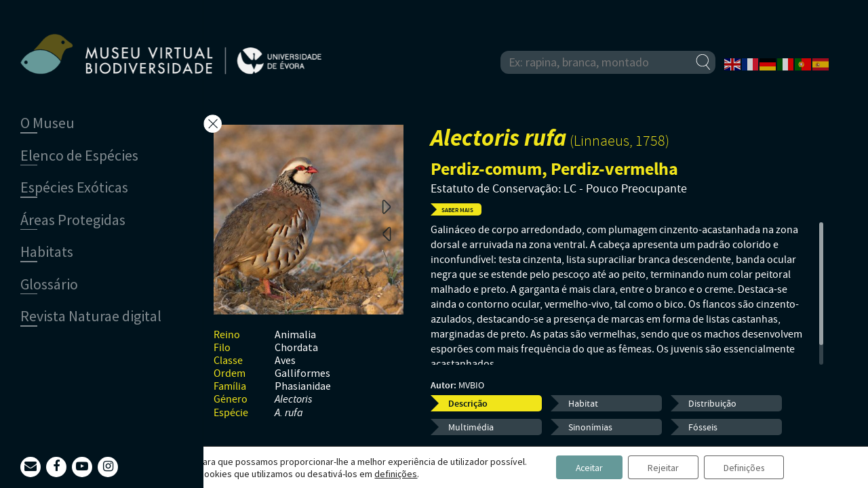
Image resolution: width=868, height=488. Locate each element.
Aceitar (586, 467)
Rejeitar (663, 467)
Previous (387, 233)
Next (387, 206)
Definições (746, 467)
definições (392, 473)
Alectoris (293, 400)
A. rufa (289, 413)
